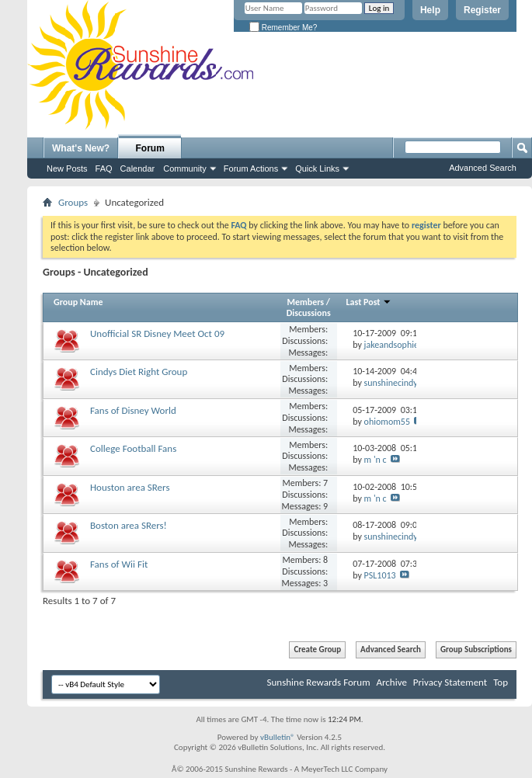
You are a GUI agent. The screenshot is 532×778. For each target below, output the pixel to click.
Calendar (138, 168)
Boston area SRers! (129, 525)
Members (306, 302)
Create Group (317, 649)
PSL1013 (380, 575)
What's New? (81, 148)
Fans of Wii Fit (119, 564)
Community (185, 168)
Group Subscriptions (476, 649)
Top (501, 682)
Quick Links (317, 168)
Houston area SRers (130, 487)
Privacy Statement (450, 682)
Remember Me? (283, 28)
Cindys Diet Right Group (139, 372)
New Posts (67, 168)
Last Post (369, 302)
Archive (391, 682)
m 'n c (376, 460)
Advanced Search (483, 168)
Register (482, 10)
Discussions (309, 313)
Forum (150, 148)
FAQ (104, 168)
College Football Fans (133, 448)
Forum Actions (251, 168)
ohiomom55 (387, 422)
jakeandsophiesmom (403, 345)
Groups (73, 202)
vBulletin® (278, 737)
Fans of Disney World (133, 410)
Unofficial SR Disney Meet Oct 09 (157, 333)
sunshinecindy (391, 383)
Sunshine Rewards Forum (319, 682)
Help (430, 10)
